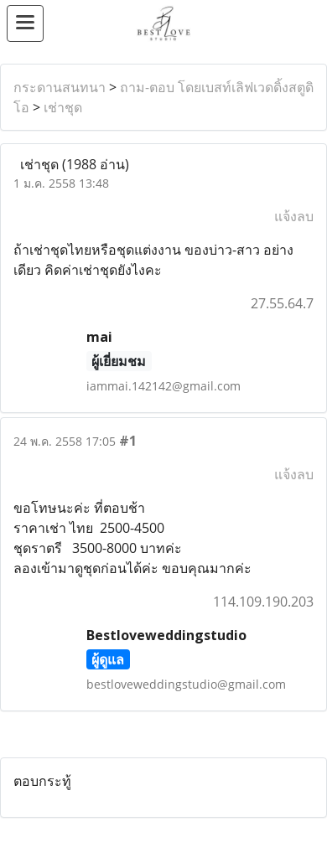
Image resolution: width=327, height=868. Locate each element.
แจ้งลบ (294, 216)
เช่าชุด (63, 107)
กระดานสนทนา (60, 87)
